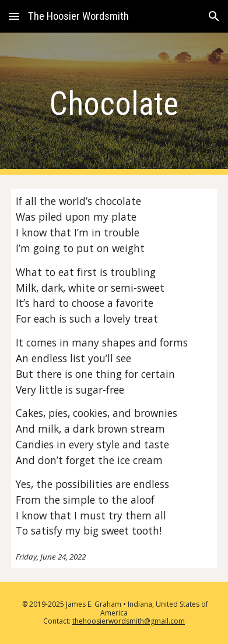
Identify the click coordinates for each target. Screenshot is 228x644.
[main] (114, 104)
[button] (14, 16)
